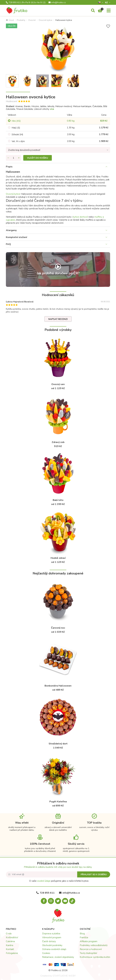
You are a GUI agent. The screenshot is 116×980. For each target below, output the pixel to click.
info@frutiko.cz (57, 3)
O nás (9, 934)
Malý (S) (16, 128)
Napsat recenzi (58, 319)
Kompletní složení (16, 237)
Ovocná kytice (13, 194)
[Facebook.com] (44, 901)
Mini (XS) (16, 121)
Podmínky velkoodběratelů (94, 945)
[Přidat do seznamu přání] (108, 26)
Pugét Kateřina (58, 802)
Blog (82, 934)
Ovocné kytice (45, 20)
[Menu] (109, 11)
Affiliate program (89, 941)
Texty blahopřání (88, 953)
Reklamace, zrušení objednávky (58, 957)
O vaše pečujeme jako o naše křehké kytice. (59, 881)
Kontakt (10, 949)
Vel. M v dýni (18, 141)
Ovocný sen (58, 384)
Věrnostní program (52, 937)
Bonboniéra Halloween (58, 686)
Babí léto (58, 500)
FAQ (8, 244)
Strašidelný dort (58, 744)
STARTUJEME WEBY (64, 976)
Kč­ (107, 2)
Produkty (21, 20)
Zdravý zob (58, 442)
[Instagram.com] (51, 901)
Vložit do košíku (38, 158)
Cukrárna (10, 941)
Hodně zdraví (58, 558)
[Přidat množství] (19, 158)
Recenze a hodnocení (91, 949)
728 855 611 (26, 3)
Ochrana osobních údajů (54, 949)
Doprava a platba (51, 934)
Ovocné (32, 20)
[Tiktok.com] (72, 901)
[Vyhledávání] (93, 11)
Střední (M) (17, 135)
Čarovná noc (58, 628)
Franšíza (84, 937)
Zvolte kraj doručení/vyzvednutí (24, 150)
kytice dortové (80, 217)
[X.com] (58, 901)
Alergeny (11, 230)
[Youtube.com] (65, 901)
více (52, 109)
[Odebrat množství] (8, 158)
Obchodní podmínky (52, 945)
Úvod (10, 20)
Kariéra (10, 945)
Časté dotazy (49, 941)
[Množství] (13, 158)
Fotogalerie (12, 953)
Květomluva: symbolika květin (95, 957)
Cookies (46, 953)
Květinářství (12, 937)
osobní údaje (44, 881)
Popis (9, 167)
